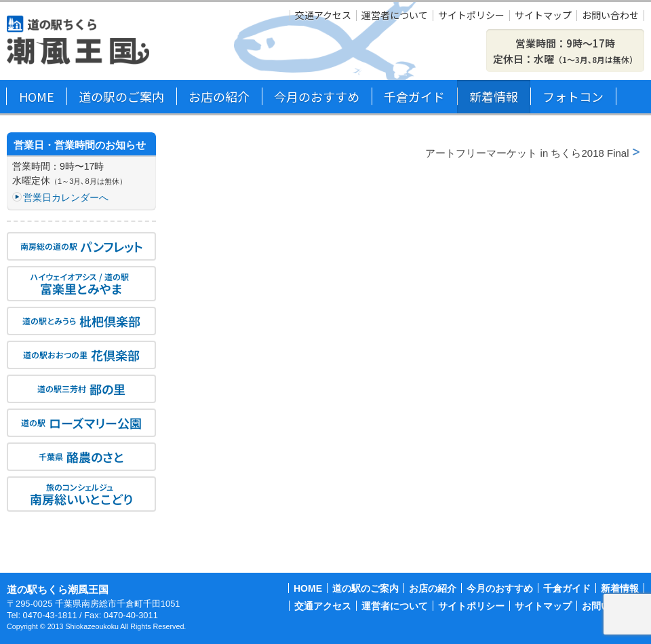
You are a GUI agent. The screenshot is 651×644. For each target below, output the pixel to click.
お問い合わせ (610, 16)
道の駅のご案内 (121, 96)
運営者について (395, 16)
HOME (37, 96)
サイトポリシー (471, 16)
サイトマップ (543, 16)
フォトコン (573, 96)
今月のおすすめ (317, 96)
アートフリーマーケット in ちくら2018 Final (527, 153)
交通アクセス (323, 16)
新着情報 (494, 96)
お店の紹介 (219, 96)
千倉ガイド (414, 96)
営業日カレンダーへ (66, 197)
